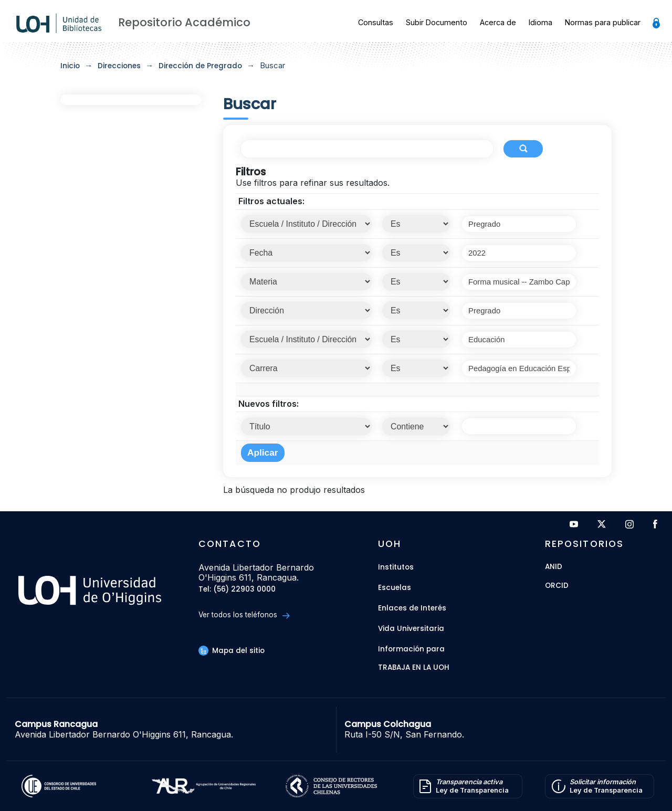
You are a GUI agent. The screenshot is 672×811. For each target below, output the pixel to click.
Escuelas (395, 588)
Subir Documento (437, 22)
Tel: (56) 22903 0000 (237, 590)
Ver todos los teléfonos (244, 615)
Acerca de (498, 22)
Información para (411, 649)
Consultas (376, 22)
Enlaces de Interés (412, 608)
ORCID (557, 586)
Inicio (70, 66)
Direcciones (119, 66)
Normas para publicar (603, 22)
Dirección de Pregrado (200, 66)
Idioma (540, 22)
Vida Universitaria (411, 629)
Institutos (396, 567)
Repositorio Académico (184, 22)
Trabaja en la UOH (414, 668)
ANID (554, 567)
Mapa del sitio (232, 651)
